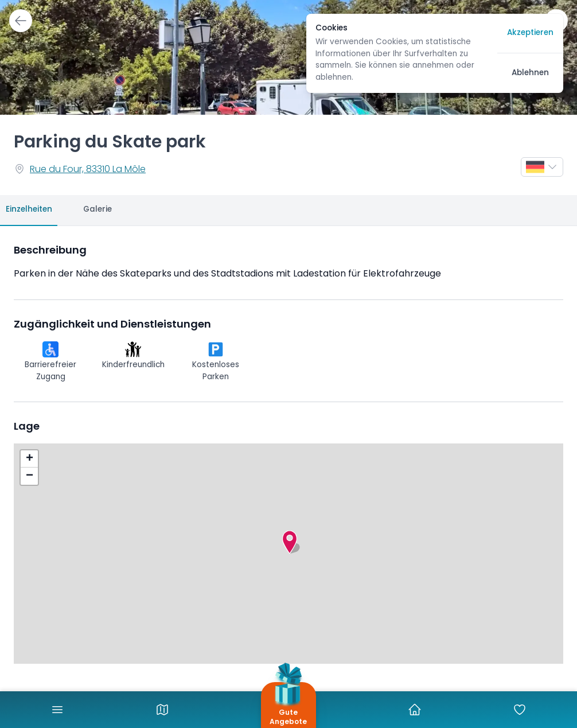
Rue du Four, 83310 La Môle (88, 170)
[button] (290, 542)
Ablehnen (530, 73)
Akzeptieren (530, 33)
